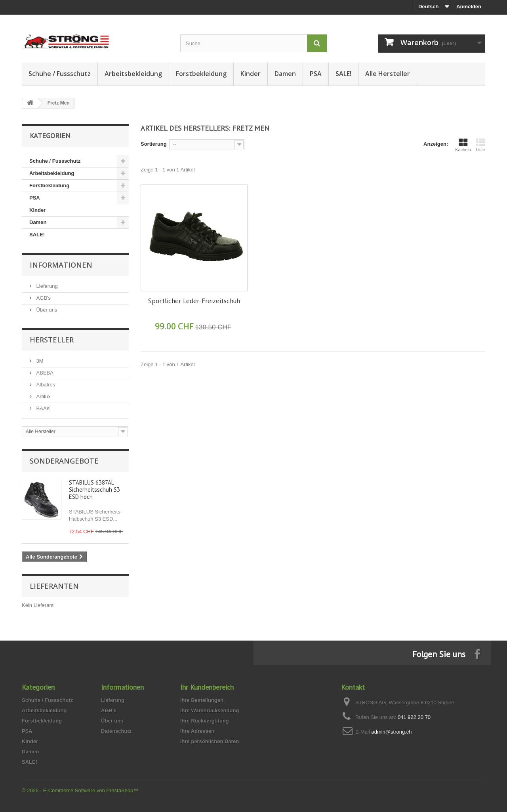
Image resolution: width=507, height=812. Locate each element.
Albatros (45, 385)
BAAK (42, 408)
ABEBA (44, 373)
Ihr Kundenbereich (207, 687)
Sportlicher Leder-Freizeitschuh (194, 301)
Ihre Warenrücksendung (210, 710)
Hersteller (52, 340)
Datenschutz (116, 731)
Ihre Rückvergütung (205, 721)
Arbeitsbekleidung (133, 74)
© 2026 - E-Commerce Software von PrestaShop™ (80, 790)
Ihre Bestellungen (202, 700)
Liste (480, 145)
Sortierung (154, 144)
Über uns (46, 310)
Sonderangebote (64, 461)
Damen (285, 74)
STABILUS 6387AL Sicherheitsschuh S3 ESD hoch (94, 490)
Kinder (251, 74)
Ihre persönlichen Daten (210, 741)
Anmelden (469, 7)
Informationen (61, 265)
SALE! (343, 74)
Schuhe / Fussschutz (60, 74)
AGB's (43, 298)
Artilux (43, 396)
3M (39, 361)
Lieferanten (54, 586)
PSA (316, 74)
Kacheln (463, 145)
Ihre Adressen (197, 731)
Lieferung (46, 286)
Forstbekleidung (201, 74)
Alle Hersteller (388, 74)
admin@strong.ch (391, 732)
